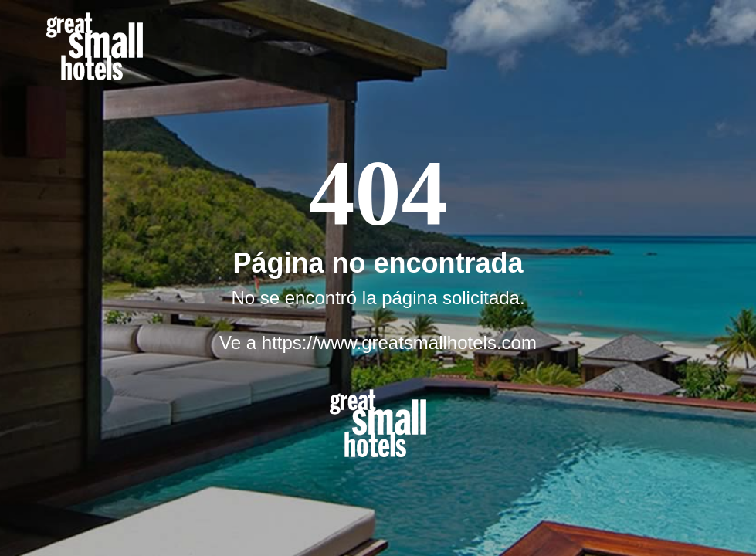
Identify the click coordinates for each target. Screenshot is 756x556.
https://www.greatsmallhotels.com (399, 342)
